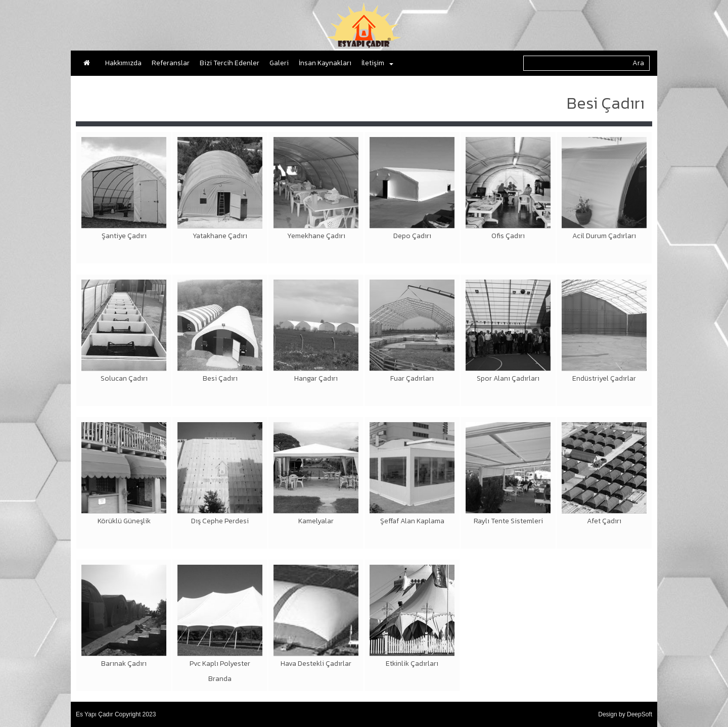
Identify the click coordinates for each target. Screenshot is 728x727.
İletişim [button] (377, 63)
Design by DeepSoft (625, 714)
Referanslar (171, 63)
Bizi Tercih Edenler (230, 63)
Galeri (279, 63)
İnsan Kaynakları (325, 63)
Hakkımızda (123, 63)
